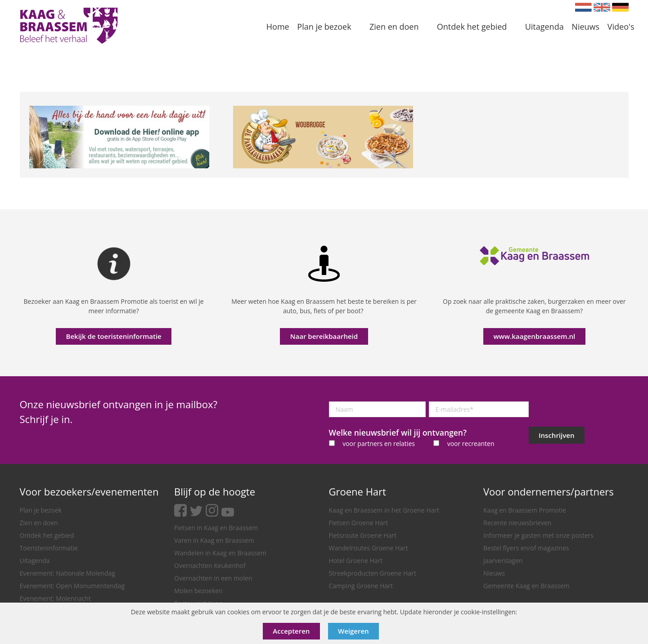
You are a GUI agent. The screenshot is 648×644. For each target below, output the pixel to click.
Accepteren (291, 631)
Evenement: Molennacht (55, 598)
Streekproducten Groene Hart (373, 573)
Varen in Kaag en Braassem (214, 540)
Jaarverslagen (503, 561)
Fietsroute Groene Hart (363, 535)
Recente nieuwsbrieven (517, 523)
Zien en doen (39, 523)
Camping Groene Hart (361, 586)
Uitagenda (35, 561)
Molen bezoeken (198, 591)
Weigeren (353, 631)
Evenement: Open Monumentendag (72, 586)
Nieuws (494, 573)
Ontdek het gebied (47, 535)
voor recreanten (471, 444)
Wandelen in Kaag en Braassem (220, 553)
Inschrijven (556, 435)
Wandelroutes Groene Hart (369, 548)
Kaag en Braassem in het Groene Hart (384, 510)
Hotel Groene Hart (356, 561)
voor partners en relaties (379, 444)
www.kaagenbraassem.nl (534, 336)
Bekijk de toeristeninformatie (114, 336)
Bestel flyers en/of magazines (526, 548)
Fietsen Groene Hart (358, 523)
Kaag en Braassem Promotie (525, 510)
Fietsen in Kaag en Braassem (216, 528)
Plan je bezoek (41, 510)
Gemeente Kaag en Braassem (526, 586)
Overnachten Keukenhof (210, 565)
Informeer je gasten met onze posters (538, 535)
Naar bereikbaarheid (324, 336)
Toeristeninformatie (49, 548)
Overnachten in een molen (213, 578)
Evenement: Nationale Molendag (67, 573)
